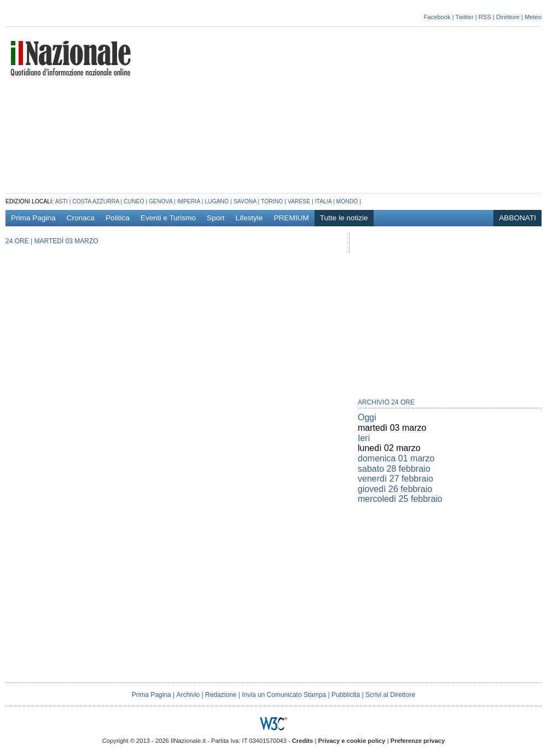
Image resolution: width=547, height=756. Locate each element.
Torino (272, 201)
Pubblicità (346, 695)
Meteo (533, 17)
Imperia (189, 201)
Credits (303, 741)
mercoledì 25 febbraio (400, 499)
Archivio (188, 695)
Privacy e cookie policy (351, 741)
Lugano (217, 201)
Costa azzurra (95, 201)
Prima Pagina (33, 218)
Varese (299, 201)
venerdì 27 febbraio (395, 479)
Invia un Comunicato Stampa (284, 695)
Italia (323, 201)
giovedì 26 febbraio (395, 489)
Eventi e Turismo (168, 218)
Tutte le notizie (344, 218)
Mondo (347, 201)
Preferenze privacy (418, 741)
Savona (245, 201)
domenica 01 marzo (396, 458)
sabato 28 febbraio (394, 469)
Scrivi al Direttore (390, 695)
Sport (216, 218)
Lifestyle (249, 218)
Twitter (465, 17)
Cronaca (81, 218)
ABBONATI (517, 218)
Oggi (367, 417)
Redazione (221, 695)
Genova (161, 201)
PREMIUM (291, 218)
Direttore (508, 17)
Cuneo (134, 201)
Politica (118, 218)
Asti (62, 201)
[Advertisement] (403, 109)
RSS (485, 17)
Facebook (437, 17)
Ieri (364, 438)
